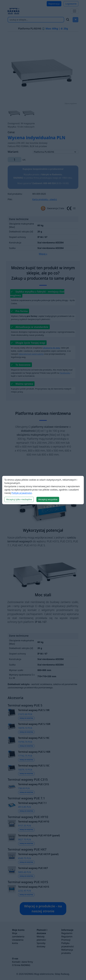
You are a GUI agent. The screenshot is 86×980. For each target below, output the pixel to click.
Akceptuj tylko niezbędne (19, 499)
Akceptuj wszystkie (48, 499)
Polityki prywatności (22, 493)
